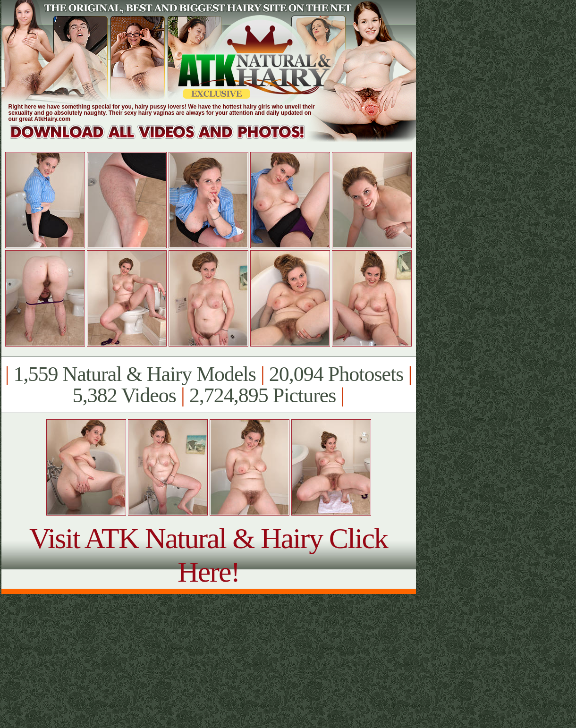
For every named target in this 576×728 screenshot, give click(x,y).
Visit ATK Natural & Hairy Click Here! (208, 555)
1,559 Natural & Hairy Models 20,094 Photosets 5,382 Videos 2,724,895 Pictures (208, 385)
